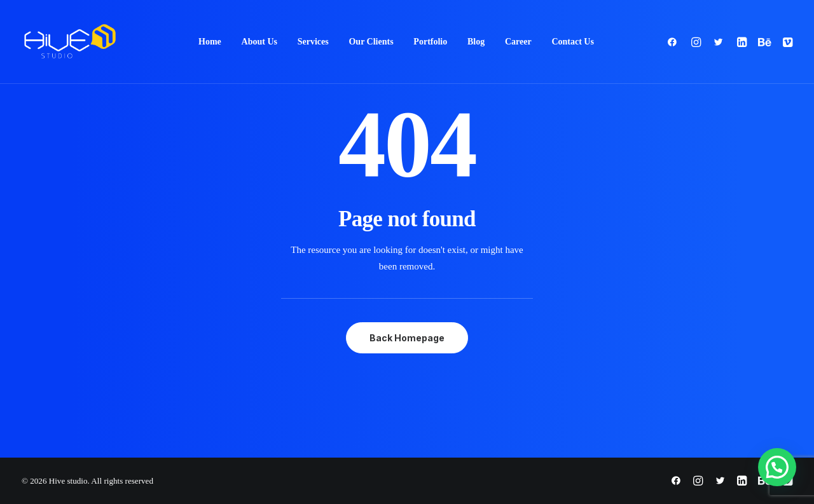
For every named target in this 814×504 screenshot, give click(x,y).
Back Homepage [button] (407, 338)
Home (210, 42)
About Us (259, 42)
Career (518, 42)
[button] (675, 42)
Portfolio (430, 42)
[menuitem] (210, 42)
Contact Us (573, 42)
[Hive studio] (70, 42)
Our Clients (371, 42)
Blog (476, 42)
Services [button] (313, 42)
